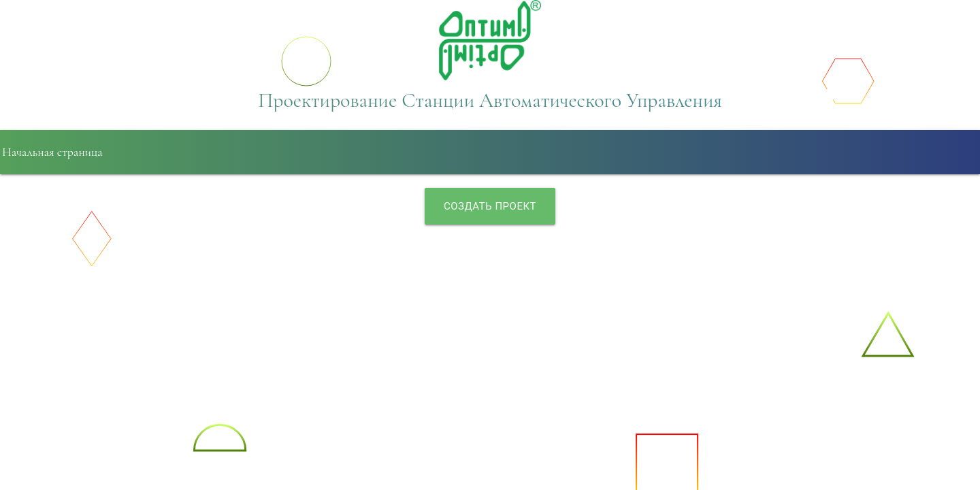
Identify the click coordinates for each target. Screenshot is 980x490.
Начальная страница (52, 152)
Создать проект (490, 206)
